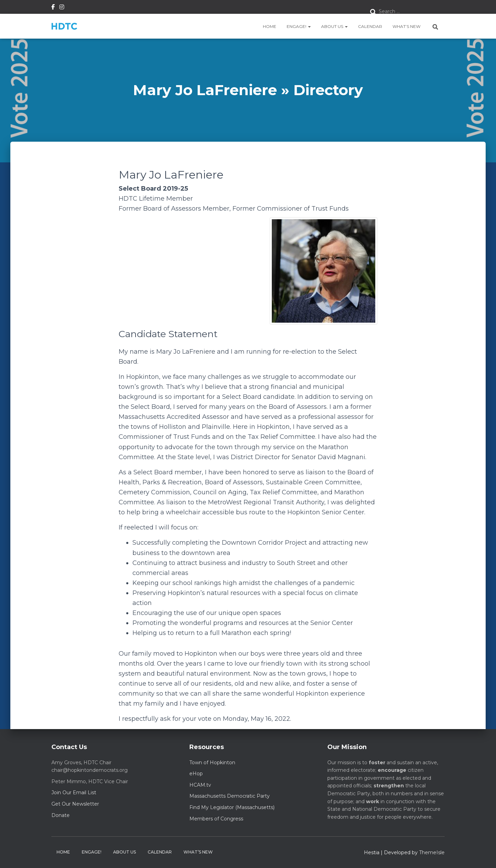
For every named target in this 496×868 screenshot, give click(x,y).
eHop (196, 774)
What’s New (406, 26)
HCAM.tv (200, 785)
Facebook (53, 8)
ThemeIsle (432, 852)
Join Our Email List (74, 793)
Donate (61, 815)
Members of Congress (216, 819)
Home (270, 26)
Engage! (299, 26)
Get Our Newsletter (75, 804)
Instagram (62, 8)
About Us (334, 26)
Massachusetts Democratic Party (230, 796)
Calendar (370, 26)
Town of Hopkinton (212, 763)
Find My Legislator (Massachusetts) (232, 807)
